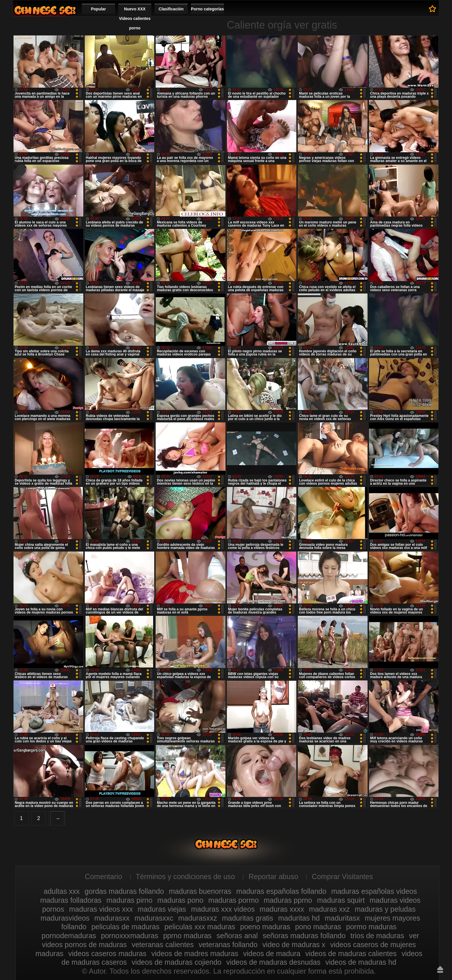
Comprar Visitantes (342, 876)
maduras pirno (129, 900)
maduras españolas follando (281, 891)
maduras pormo (234, 900)
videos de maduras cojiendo (177, 962)
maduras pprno (288, 900)
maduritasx (342, 918)
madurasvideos (65, 918)
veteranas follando (228, 945)
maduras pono (180, 900)
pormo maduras (371, 927)
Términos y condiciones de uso (185, 876)
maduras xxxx (282, 909)
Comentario (103, 876)
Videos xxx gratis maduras (45, 10)
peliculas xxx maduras (200, 927)
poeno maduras (265, 927)
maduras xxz (329, 909)
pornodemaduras (69, 936)
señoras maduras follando (304, 936)
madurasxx (112, 918)
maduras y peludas (385, 909)
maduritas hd (299, 918)
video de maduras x (294, 945)
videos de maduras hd (361, 962)
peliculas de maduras (125, 927)
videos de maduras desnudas (273, 962)
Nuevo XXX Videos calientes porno (135, 18)
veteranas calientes (163, 945)
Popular (98, 9)
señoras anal (237, 936)
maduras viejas (162, 909)
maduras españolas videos (374, 891)
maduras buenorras (200, 891)
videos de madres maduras (195, 953)
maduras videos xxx (101, 909)
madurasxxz (198, 918)
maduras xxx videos (223, 909)
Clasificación (171, 9)
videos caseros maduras (107, 953)
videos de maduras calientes (351, 953)
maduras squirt (341, 900)
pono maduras (318, 927)
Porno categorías (207, 9)
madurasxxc (154, 918)
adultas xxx (62, 891)
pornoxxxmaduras (130, 936)
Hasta (440, 969)
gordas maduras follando (124, 891)
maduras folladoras (71, 900)
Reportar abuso (273, 876)
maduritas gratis (248, 918)
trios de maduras (377, 936)
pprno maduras (187, 936)
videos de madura (272, 953)
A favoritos (433, 9)
